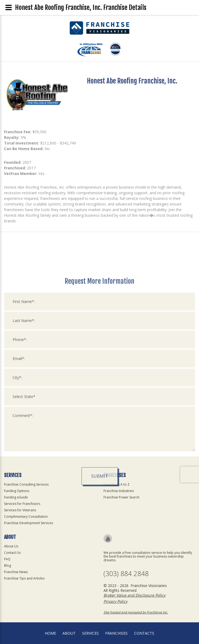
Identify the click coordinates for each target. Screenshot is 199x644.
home (50, 633)
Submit (100, 554)
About (69, 633)
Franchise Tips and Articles (24, 578)
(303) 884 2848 (126, 573)
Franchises (116, 633)
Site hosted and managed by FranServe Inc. (136, 612)
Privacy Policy (115, 601)
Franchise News (16, 572)
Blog (8, 565)
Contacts (144, 633)
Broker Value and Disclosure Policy (134, 595)
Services (90, 633)
